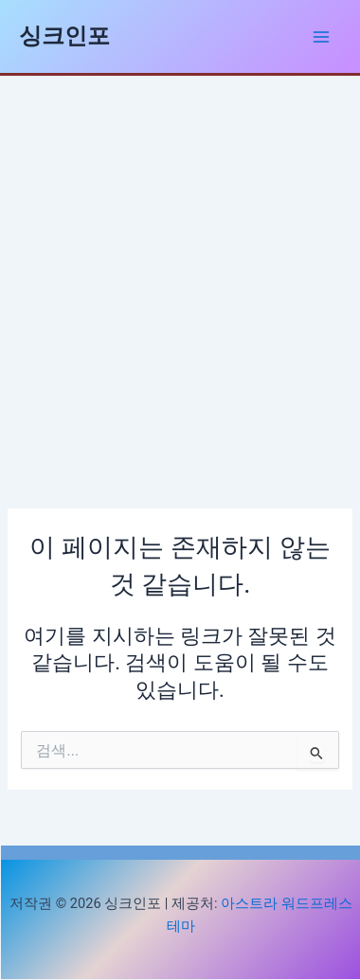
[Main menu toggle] (321, 37)
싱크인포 (64, 36)
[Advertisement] (180, 265)
